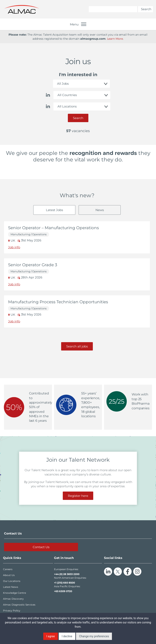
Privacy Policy (12, 611)
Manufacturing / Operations (29, 234)
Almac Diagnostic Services (19, 605)
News (100, 210)
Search (78, 118)
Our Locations (12, 581)
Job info (14, 247)
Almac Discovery (13, 599)
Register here (78, 496)
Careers (8, 569)
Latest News (11, 587)
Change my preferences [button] (94, 636)
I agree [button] (51, 636)
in (48, 95)
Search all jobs (77, 346)
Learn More (115, 39)
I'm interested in (78, 75)
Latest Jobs (54, 210)
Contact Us (41, 547)
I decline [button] (67, 636)
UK (12, 240)
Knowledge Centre (15, 593)
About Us (9, 575)
